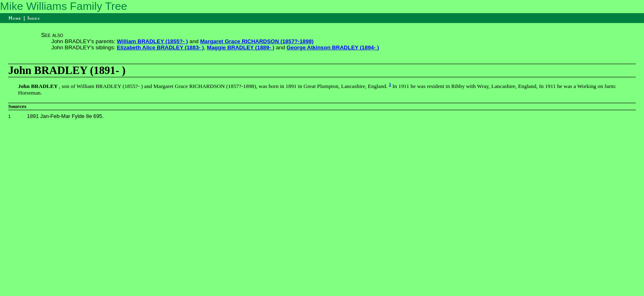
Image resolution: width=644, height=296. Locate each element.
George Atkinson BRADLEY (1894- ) (333, 47)
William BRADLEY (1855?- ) (153, 41)
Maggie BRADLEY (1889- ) (241, 47)
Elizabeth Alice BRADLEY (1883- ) (161, 47)
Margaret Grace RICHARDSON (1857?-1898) (257, 41)
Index (34, 18)
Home (15, 18)
